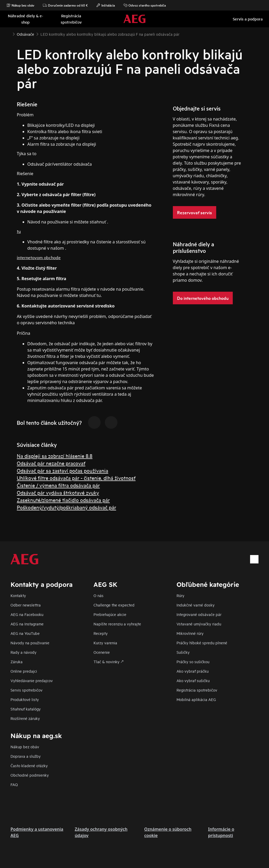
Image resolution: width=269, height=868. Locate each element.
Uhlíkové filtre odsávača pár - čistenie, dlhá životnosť (76, 478)
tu (19, 231)
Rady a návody (24, 652)
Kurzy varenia (105, 643)
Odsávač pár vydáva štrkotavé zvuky (58, 492)
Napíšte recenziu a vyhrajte (117, 624)
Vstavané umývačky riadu (199, 624)
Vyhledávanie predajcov (32, 680)
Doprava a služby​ (26, 756)
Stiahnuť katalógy (26, 709)
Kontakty (18, 595)
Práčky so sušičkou (193, 662)
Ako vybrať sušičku (193, 680)
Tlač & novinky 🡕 (108, 662)
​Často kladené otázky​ (29, 765)
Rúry (180, 595)
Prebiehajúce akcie (110, 614)
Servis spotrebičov (27, 690)
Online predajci (24, 671)
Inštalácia (105, 5)
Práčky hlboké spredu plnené (202, 643)
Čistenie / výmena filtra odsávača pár (58, 485)
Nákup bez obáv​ (25, 747)
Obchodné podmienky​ (30, 775)
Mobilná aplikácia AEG (196, 699)
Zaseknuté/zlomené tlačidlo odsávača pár (63, 500)
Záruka (17, 662)
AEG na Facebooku (27, 614)
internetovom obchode (39, 257)
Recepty (101, 633)
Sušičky (183, 652)
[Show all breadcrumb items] (8, 34)
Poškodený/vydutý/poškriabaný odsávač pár (66, 507)
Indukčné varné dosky (196, 605)
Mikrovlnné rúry (190, 633)
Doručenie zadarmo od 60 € (65, 5)
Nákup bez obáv (20, 5)
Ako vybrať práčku (193, 671)
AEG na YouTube (25, 633)
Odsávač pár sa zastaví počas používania (63, 470)
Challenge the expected (114, 605)
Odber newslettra (26, 605)
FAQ (14, 784)
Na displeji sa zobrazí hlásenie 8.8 (55, 456)
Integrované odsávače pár (199, 614)
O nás (99, 595)
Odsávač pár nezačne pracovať (51, 463)
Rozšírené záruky (25, 718)
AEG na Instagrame (27, 624)
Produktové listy (25, 699)
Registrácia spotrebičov (197, 690)
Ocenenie (102, 652)
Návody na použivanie (30, 643)
